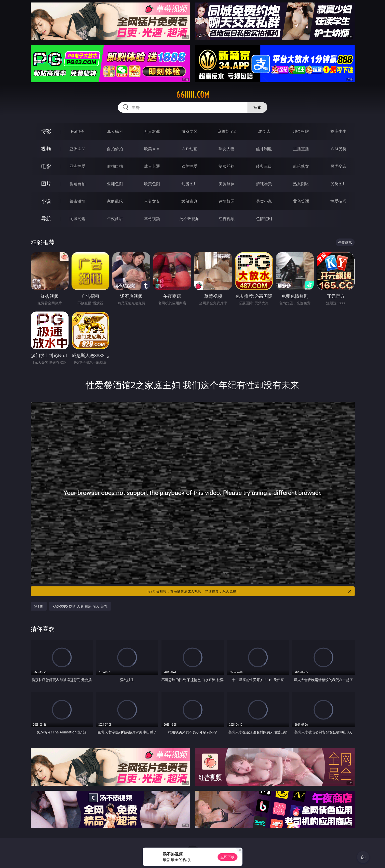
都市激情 (77, 201)
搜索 (257, 107)
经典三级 (264, 166)
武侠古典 (189, 201)
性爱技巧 (338, 201)
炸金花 (264, 131)
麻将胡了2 (227, 131)
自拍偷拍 (115, 149)
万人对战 (152, 131)
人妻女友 (152, 201)
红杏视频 (227, 219)
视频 (46, 149)
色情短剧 (264, 219)
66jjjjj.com (193, 95)
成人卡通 (152, 166)
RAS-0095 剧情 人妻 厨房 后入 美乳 (80, 606)
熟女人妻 (227, 149)
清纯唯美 (264, 184)
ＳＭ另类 (338, 149)
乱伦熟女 (301, 166)
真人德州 (115, 131)
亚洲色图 (115, 184)
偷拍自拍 (115, 166)
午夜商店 (115, 219)
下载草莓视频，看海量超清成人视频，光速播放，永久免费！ (249, 591)
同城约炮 (77, 219)
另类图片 (338, 184)
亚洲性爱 (77, 166)
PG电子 (78, 131)
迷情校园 (227, 201)
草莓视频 (152, 219)
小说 (46, 201)
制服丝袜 (227, 166)
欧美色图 (152, 184)
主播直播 (301, 149)
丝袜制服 (264, 149)
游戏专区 (189, 131)
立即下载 (228, 857)
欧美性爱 (189, 166)
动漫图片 (189, 184)
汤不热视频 (189, 219)
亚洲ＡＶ (77, 149)
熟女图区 (301, 184)
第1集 (39, 606)
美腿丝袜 (227, 184)
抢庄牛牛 (338, 131)
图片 (46, 184)
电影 (46, 166)
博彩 (46, 131)
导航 (46, 218)
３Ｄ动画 (189, 149)
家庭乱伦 (115, 201)
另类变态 (338, 166)
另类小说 (264, 201)
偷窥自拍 (77, 184)
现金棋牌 (301, 131)
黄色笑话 (301, 201)
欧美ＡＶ (152, 149)
